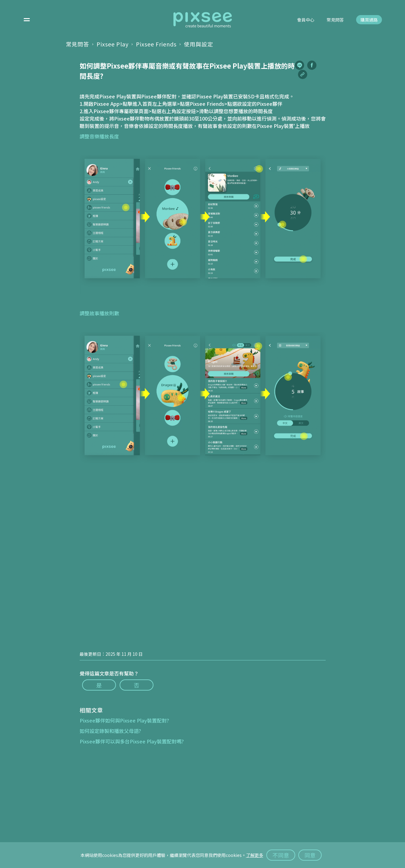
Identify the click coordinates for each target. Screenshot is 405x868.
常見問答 (335, 20)
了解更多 (255, 855)
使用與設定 (199, 44)
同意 (310, 855)
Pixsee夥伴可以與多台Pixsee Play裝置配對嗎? (132, 741)
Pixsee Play (113, 44)
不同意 (281, 855)
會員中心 (306, 20)
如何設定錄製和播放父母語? (110, 731)
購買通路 (369, 20)
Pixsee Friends (156, 44)
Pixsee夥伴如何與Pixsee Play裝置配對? (124, 720)
